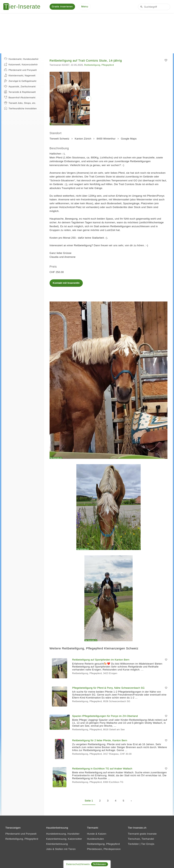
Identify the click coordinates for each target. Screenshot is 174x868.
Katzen (102, 834)
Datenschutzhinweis (78, 864)
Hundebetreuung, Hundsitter (63, 834)
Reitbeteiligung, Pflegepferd (99, 65)
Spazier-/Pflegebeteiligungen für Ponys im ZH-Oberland (105, 716)
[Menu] (85, 7)
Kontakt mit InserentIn (66, 283)
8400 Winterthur (106, 139)
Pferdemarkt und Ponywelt (20, 70)
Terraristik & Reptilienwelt (20, 92)
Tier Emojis (148, 844)
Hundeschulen (96, 839)
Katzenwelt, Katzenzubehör (21, 65)
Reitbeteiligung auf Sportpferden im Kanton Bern (101, 660)
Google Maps (129, 139)
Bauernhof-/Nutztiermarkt (20, 98)
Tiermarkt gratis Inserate (142, 834)
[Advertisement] (87, 34)
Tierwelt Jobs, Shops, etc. (20, 103)
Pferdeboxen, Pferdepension (104, 849)
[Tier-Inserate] (23, 7)
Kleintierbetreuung (57, 844)
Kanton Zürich (83, 139)
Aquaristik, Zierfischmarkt (20, 87)
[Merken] (166, 61)
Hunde (91, 834)
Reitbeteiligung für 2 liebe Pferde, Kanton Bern (100, 741)
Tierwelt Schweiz (59, 139)
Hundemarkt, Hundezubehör (21, 59)
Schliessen (100, 864)
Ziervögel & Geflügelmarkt (20, 81)
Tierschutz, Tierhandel (141, 839)
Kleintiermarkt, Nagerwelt (20, 76)
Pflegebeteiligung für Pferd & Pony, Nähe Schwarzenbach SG (108, 688)
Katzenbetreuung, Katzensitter (64, 839)
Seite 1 (89, 801)
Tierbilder (133, 844)
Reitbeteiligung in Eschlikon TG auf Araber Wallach (102, 769)
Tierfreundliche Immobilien (20, 108)
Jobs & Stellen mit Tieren (61, 849)
